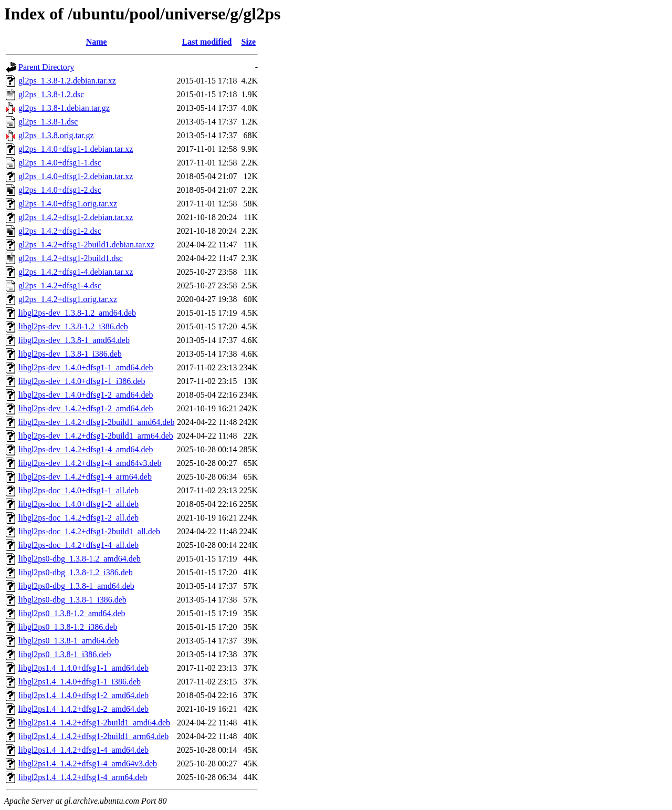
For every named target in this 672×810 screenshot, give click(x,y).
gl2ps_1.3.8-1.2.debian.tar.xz (67, 81)
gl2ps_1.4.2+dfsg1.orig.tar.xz (68, 299)
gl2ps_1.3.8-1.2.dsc (51, 94)
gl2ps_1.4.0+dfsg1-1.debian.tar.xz (76, 149)
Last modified (207, 42)
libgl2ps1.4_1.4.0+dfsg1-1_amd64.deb (83, 668)
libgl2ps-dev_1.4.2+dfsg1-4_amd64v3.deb (90, 463)
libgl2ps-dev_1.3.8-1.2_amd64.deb (77, 313)
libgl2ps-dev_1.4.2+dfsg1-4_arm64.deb (85, 477)
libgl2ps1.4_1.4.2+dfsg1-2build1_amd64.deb (94, 723)
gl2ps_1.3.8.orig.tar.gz (56, 135)
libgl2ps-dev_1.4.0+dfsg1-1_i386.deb (82, 381)
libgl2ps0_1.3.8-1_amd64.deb (69, 641)
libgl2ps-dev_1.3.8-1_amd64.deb (74, 340)
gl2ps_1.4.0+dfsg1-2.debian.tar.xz (76, 176)
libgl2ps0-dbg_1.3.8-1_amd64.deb (76, 586)
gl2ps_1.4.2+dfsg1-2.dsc (60, 231)
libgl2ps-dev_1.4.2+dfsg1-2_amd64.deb (86, 408)
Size (249, 42)
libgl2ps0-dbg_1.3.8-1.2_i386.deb (76, 572)
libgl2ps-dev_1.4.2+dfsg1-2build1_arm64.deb (96, 436)
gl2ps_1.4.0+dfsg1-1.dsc (60, 163)
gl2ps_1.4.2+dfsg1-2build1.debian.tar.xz (86, 245)
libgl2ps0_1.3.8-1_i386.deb (65, 654)
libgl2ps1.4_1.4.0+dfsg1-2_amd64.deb (83, 695)
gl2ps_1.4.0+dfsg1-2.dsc (60, 190)
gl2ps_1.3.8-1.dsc (48, 122)
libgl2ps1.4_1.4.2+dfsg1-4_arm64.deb (83, 777)
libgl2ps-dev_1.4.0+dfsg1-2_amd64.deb (86, 395)
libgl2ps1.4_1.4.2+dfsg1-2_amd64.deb (83, 709)
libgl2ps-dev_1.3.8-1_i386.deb (70, 354)
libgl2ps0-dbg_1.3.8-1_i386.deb (72, 600)
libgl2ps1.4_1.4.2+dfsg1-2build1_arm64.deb (93, 736)
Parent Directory (46, 67)
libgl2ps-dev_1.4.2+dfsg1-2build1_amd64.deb (96, 422)
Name (97, 42)
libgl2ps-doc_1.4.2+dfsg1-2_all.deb (78, 518)
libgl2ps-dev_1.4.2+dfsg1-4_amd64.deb (86, 449)
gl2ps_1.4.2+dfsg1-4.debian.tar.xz (76, 272)
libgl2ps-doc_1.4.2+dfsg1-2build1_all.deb (89, 531)
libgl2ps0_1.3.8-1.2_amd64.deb (72, 613)
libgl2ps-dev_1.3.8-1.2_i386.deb (73, 326)
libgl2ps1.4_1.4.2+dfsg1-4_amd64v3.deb (88, 764)
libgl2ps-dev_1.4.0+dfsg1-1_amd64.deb (86, 367)
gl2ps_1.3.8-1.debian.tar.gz (64, 108)
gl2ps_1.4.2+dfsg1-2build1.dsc (71, 258)
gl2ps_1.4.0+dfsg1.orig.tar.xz (68, 204)
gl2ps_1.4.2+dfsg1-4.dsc (60, 285)
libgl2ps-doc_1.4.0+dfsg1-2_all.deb (78, 504)
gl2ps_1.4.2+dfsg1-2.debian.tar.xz (76, 217)
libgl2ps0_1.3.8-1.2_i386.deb (68, 627)
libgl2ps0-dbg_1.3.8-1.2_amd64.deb (80, 559)
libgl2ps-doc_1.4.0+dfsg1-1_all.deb (78, 490)
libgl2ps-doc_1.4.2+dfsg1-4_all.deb (78, 545)
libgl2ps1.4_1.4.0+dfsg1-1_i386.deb (80, 682)
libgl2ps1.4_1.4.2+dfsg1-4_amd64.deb (83, 750)
